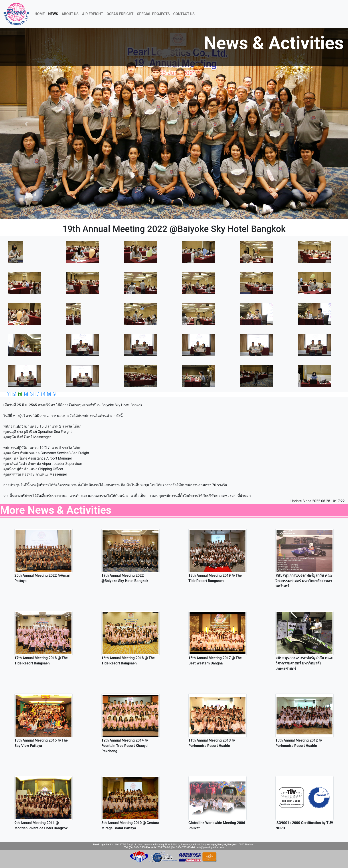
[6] (37, 394)
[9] (54, 394)
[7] (43, 394)
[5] (32, 394)
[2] (14, 394)
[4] (26, 394)
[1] (9, 394)
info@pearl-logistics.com (210, 847)
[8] (49, 394)
